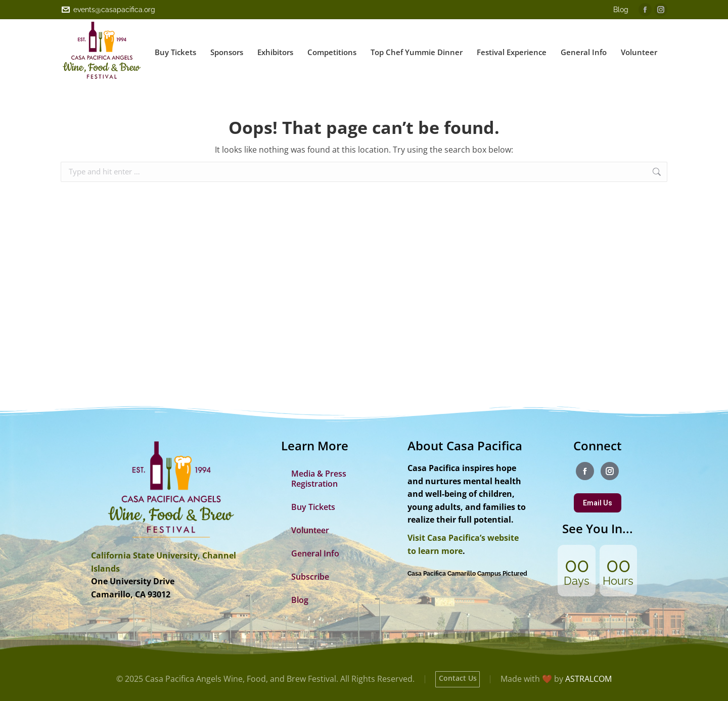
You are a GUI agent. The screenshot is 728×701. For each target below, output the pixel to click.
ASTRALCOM (588, 679)
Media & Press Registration (319, 479)
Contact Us (458, 678)
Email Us (598, 503)
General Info (315, 553)
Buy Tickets (313, 507)
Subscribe (310, 577)
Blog (621, 10)
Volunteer (310, 530)
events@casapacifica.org (108, 10)
